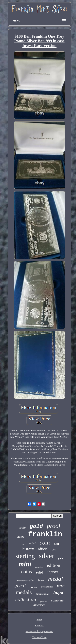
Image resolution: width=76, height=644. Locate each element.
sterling (25, 556)
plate (61, 558)
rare (61, 586)
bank (41, 580)
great (20, 586)
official (43, 549)
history (28, 549)
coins (26, 572)
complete (57, 600)
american (39, 605)
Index (40, 620)
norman (34, 587)
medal (55, 579)
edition (53, 565)
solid (40, 572)
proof (54, 526)
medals (24, 592)
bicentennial (43, 594)
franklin (45, 534)
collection (26, 599)
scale (22, 527)
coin (45, 543)
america (39, 567)
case (22, 544)
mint (25, 564)
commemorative (25, 580)
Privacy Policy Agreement (39, 631)
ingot (58, 593)
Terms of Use (40, 637)
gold (36, 527)
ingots (52, 572)
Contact (39, 625)
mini (32, 544)
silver (47, 556)
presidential (47, 587)
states (20, 537)
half (56, 544)
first (54, 550)
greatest (44, 601)
